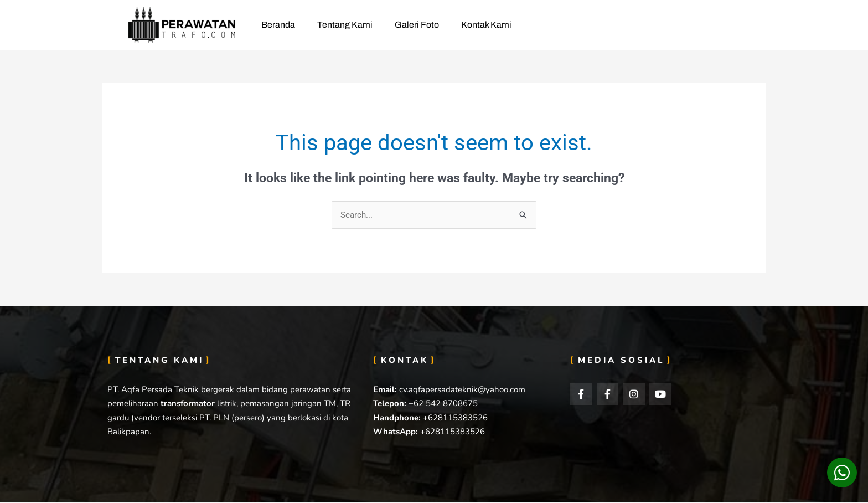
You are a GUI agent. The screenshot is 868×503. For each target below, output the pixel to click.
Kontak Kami (486, 25)
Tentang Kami (345, 25)
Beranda (278, 25)
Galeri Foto (417, 25)
